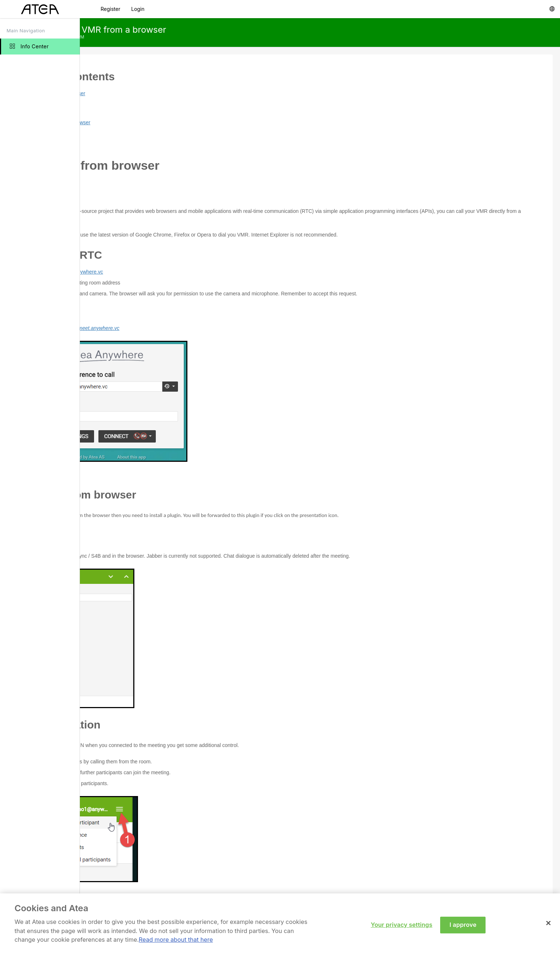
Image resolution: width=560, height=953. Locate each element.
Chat (125, 133)
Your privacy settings (401, 928)
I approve (463, 928)
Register (110, 9)
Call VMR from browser (137, 93)
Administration (136, 144)
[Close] (548, 926)
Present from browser (144, 122)
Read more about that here (176, 942)
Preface (129, 101)
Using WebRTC (137, 112)
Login (138, 9)
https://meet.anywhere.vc (153, 272)
